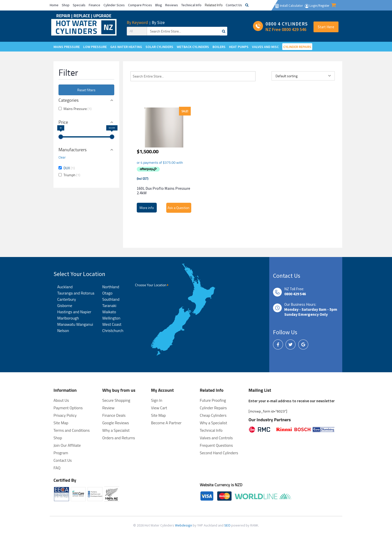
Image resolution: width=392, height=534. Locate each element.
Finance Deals (114, 415)
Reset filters (86, 90)
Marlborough (68, 318)
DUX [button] (69, 168)
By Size (158, 22)
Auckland (65, 287)
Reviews (172, 5)
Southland (111, 299)
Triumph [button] (72, 175)
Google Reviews (116, 423)
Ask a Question (178, 208)
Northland (111, 287)
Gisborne (65, 305)
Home (54, 5)
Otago (107, 293)
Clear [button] (62, 157)
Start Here (326, 27)
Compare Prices (140, 5)
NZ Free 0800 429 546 (286, 29)
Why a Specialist (116, 430)
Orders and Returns (119, 438)
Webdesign (184, 525)
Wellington (111, 318)
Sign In (157, 400)
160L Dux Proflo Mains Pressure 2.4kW (163, 190)
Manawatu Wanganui (75, 324)
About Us (61, 400)
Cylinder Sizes (114, 5)
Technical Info (191, 5)
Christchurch (113, 330)
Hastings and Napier (74, 312)
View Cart (159, 408)
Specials (79, 5)
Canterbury (67, 299)
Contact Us (234, 5)
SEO (228, 525)
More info (147, 208)
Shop (66, 5)
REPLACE (82, 16)
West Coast (112, 324)
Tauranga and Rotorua (76, 293)
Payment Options (68, 408)
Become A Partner (166, 423)
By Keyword (137, 22)
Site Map (158, 415)
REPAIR (64, 16)
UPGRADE (102, 16)
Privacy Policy (65, 415)
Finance (94, 5)
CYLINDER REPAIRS (297, 47)
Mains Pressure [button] (77, 109)
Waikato (109, 312)
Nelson (63, 330)
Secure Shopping (116, 400)
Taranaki (109, 305)
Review (108, 408)
